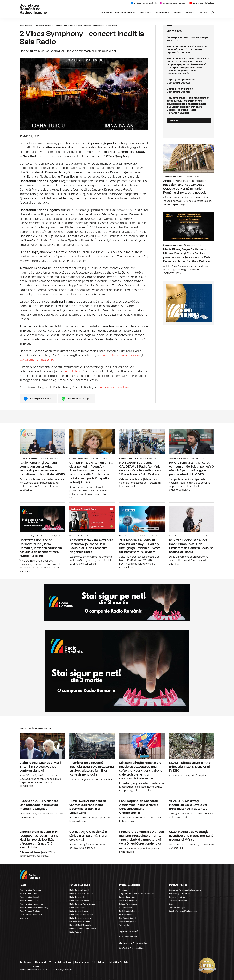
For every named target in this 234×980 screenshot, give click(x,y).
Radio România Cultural (29, 897)
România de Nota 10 (127, 918)
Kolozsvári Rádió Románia (80, 925)
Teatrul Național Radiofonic (31, 915)
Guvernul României (177, 897)
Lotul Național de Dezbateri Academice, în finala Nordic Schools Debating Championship (142, 809)
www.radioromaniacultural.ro (120, 356)
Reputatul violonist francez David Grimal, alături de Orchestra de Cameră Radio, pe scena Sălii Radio (192, 534)
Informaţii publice (125, 13)
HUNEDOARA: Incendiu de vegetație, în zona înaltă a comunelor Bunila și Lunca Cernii (92, 809)
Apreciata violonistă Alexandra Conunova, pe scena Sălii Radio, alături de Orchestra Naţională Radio (92, 534)
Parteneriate (162, 13)
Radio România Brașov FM (80, 890)
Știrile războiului (126, 908)
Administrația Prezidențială (180, 893)
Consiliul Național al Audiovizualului (183, 911)
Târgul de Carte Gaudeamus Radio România (137, 893)
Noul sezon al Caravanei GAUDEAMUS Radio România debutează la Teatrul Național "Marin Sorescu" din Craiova (142, 459)
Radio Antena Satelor (28, 893)
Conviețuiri (124, 890)
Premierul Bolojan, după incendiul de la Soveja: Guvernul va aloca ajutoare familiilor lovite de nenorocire (92, 757)
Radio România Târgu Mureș (81, 915)
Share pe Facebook (41, 399)
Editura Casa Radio (127, 897)
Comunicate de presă (63, 26)
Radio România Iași (77, 908)
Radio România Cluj (77, 897)
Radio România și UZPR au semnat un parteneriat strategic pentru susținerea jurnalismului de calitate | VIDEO (42, 460)
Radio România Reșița (79, 911)
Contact (202, 13)
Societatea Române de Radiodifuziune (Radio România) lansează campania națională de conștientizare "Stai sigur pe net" (42, 538)
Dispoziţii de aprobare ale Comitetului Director (189, 81)
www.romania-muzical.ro (37, 360)
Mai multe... (175, 121)
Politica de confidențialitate (91, 962)
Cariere (177, 13)
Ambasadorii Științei (128, 922)
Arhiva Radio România (128, 901)
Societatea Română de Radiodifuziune (185, 890)
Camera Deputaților (177, 908)
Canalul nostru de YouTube (202, 3)
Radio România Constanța (80, 901)
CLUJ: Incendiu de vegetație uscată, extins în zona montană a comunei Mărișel (192, 838)
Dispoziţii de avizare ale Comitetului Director (189, 90)
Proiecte (189, 13)
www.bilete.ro (72, 372)
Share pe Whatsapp (79, 399)
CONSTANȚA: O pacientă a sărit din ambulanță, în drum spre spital (92, 838)
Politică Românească (128, 904)
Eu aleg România (126, 915)
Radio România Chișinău (30, 911)
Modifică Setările (119, 962)
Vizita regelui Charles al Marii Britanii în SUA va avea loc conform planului (42, 761)
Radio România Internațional (31, 904)
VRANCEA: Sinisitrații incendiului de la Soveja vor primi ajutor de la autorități (192, 807)
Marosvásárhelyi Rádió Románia (83, 929)
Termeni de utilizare (60, 962)
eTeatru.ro (24, 918)
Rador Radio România (128, 937)
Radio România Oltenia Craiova (82, 904)
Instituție (107, 13)
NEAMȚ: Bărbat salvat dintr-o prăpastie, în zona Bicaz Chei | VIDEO (192, 755)
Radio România (26, 26)
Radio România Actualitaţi (30, 890)
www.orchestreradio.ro (113, 388)
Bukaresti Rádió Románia (80, 922)
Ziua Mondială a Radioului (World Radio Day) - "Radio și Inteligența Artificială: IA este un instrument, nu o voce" (142, 536)
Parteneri (41, 962)
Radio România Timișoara (80, 918)
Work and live (125, 925)
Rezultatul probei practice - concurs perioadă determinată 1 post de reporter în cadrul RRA (189, 50)
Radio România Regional (129, 911)
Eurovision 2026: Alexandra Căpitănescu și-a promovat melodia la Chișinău (42, 807)
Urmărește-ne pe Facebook (143, 3)
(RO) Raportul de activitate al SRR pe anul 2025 (189, 39)
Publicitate (145, 13)
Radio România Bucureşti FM (81, 893)
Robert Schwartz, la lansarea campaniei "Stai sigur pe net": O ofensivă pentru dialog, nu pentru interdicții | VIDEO (192, 460)
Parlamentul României (178, 901)
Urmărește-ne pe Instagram (173, 3)
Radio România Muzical (29, 901)
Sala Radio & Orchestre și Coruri (132, 948)
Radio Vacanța (75, 932)
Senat (172, 904)
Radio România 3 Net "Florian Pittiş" (34, 908)
